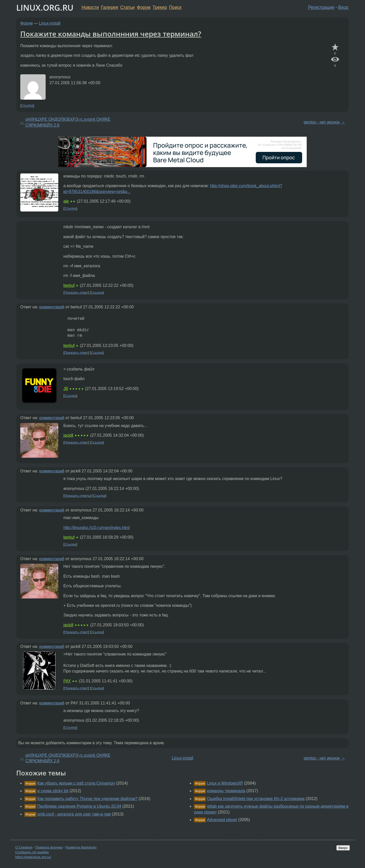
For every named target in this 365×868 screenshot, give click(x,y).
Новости (90, 7)
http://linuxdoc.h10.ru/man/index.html (96, 528)
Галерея (110, 7)
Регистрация (321, 7)
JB (66, 389)
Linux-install (50, 23)
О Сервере (24, 847)
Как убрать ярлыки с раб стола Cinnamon (76, 783)
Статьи (127, 7)
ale (66, 201)
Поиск (175, 7)
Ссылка (27, 106)
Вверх (343, 848)
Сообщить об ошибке (32, 852)
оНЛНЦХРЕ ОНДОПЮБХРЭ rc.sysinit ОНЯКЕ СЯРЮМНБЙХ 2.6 (68, 122)
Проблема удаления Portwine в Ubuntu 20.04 (79, 806)
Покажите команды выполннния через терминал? (111, 34)
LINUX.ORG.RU (45, 7)
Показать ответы (77, 496)
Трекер (160, 7)
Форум (144, 7)
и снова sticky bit (53, 791)
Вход (343, 7)
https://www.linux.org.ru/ (33, 857)
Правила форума (49, 847)
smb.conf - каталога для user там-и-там (74, 814)
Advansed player (222, 820)
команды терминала (226, 791)
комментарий (52, 307)
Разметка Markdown (81, 847)
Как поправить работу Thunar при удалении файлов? (87, 799)
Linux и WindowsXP (225, 783)
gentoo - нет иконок (322, 122)
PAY (67, 681)
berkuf (69, 285)
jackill (68, 435)
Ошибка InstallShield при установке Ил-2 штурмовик (256, 799)
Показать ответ (76, 293)
